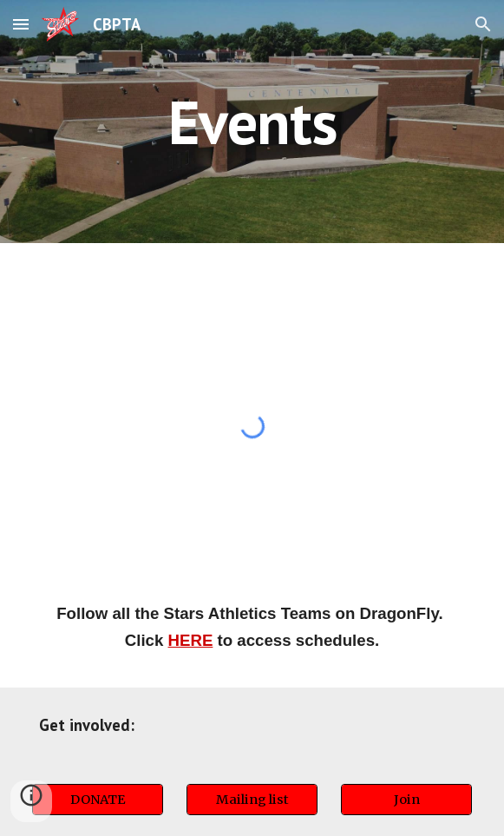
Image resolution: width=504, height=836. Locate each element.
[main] (252, 122)
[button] (21, 24)
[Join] (406, 799)
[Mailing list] (252, 799)
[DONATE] (98, 799)
